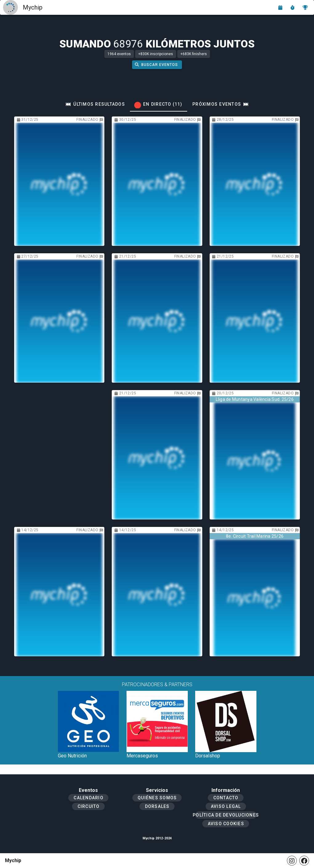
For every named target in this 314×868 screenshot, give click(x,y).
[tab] (95, 104)
